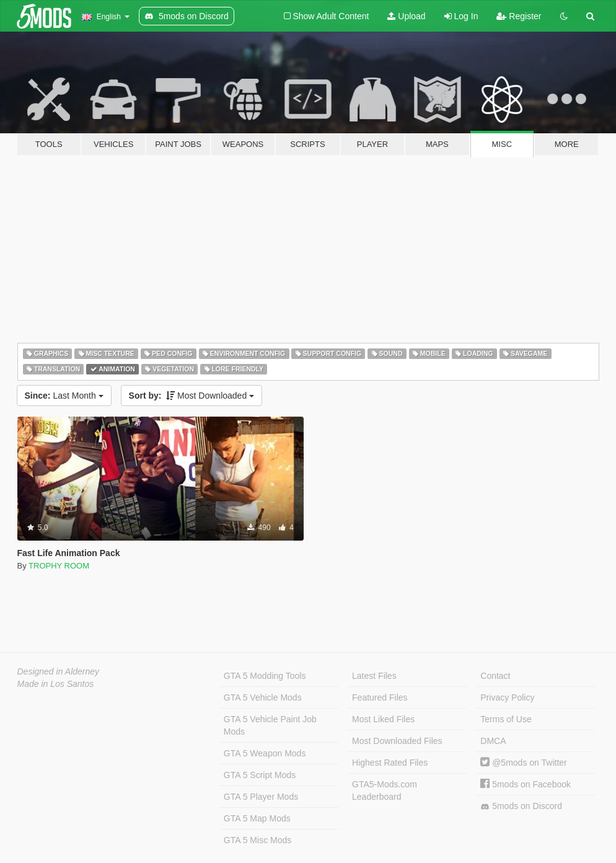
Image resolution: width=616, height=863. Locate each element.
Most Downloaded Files (397, 741)
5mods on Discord (521, 806)
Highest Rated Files (390, 763)
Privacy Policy (507, 697)
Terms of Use (506, 719)
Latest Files (374, 676)
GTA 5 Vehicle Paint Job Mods (270, 725)
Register (519, 16)
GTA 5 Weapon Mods (265, 753)
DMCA (493, 741)
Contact (495, 676)
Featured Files (380, 697)
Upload (406, 16)
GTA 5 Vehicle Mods (263, 697)
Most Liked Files (383, 719)
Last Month (64, 396)
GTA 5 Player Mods (261, 797)
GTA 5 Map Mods (257, 818)
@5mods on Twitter (523, 763)
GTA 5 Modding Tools (265, 676)
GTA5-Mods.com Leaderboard (385, 790)
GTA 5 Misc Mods (257, 840)
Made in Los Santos (56, 684)
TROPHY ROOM (59, 566)
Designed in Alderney (59, 671)
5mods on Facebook (526, 784)
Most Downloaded (192, 396)
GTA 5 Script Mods (260, 775)
